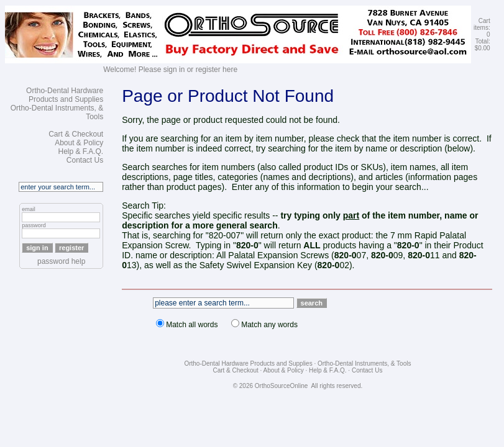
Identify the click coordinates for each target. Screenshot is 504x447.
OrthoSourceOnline (282, 386)
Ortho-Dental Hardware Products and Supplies (65, 95)
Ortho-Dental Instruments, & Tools (364, 363)
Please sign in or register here (188, 70)
